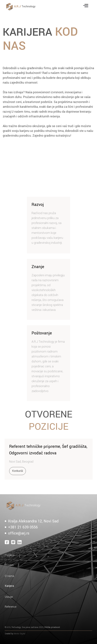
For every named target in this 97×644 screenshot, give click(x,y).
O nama (9, 576)
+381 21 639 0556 (23, 527)
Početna (10, 555)
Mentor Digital (20, 634)
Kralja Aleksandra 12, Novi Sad (33, 521)
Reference (11, 607)
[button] (86, 7)
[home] (38, 7)
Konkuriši (18, 471)
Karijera (9, 586)
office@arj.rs (19, 533)
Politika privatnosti (52, 627)
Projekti (9, 565)
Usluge (9, 597)
